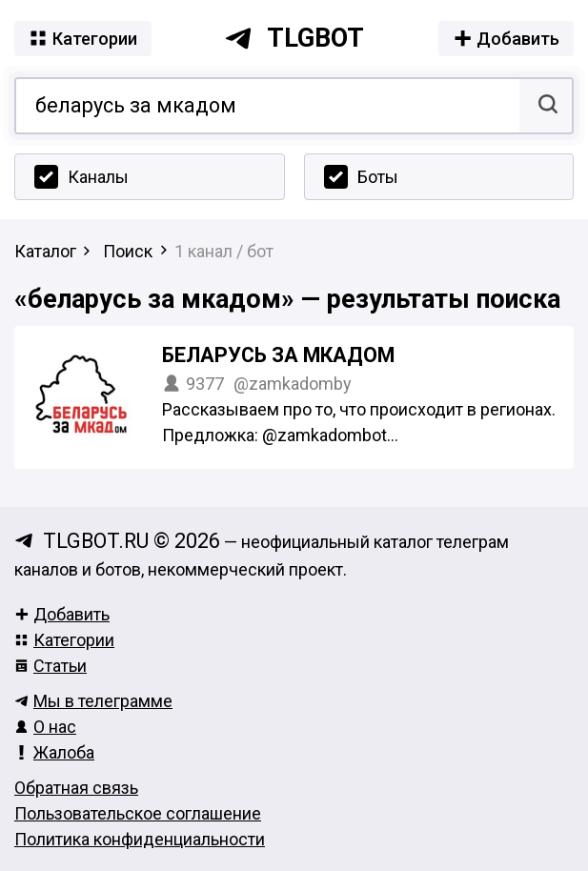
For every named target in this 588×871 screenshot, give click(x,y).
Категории (64, 640)
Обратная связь (76, 788)
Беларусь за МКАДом (278, 355)
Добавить (62, 614)
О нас (45, 727)
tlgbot (294, 38)
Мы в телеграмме (93, 701)
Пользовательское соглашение (138, 813)
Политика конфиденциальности (140, 839)
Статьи (51, 666)
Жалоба (54, 752)
